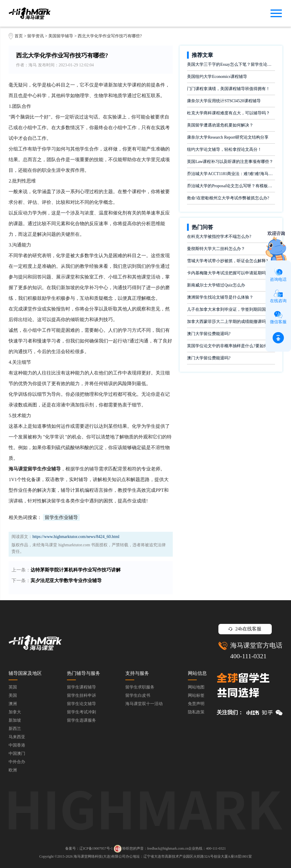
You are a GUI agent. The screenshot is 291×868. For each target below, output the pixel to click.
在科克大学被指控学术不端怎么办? (219, 237)
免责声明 (196, 704)
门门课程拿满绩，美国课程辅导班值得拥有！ (228, 89)
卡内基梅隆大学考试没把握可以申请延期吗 (226, 273)
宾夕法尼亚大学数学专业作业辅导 (66, 580)
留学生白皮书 (138, 695)
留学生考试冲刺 (81, 712)
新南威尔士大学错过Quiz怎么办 (216, 285)
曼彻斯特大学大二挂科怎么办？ (216, 249)
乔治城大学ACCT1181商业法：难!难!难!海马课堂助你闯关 (231, 174)
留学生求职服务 (140, 687)
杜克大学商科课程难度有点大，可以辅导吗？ (228, 113)
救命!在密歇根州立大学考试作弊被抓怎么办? (228, 198)
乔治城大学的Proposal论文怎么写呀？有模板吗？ (231, 186)
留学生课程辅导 (81, 687)
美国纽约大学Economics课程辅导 (217, 77)
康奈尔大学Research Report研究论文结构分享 (228, 137)
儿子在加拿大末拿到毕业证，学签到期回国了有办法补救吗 (231, 309)
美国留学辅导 (61, 36)
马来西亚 (17, 737)
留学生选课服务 (81, 720)
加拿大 (15, 712)
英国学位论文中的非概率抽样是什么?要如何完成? (231, 346)
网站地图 (196, 687)
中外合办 (17, 762)
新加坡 (15, 720)
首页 (19, 36)
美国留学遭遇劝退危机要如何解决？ (220, 125)
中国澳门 (17, 754)
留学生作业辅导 (61, 517)
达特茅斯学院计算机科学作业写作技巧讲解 (76, 570)
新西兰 (15, 729)
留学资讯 (36, 36)
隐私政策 (196, 712)
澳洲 (13, 704)
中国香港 (17, 745)
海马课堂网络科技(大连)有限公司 (100, 856)
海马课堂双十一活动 (144, 704)
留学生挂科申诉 (81, 695)
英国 (13, 687)
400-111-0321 (248, 656)
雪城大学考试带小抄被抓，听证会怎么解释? (227, 261)
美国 (13, 695)
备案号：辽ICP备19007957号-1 (89, 848)
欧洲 (13, 770)
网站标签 (196, 695)
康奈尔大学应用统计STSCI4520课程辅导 (224, 101)
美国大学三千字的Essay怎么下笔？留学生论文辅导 (231, 64)
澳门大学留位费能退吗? (209, 334)
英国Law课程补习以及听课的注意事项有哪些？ (230, 162)
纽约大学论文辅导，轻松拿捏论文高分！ (224, 149)
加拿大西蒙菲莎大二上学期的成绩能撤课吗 (226, 322)
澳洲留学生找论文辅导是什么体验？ (220, 297)
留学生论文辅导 (81, 704)
